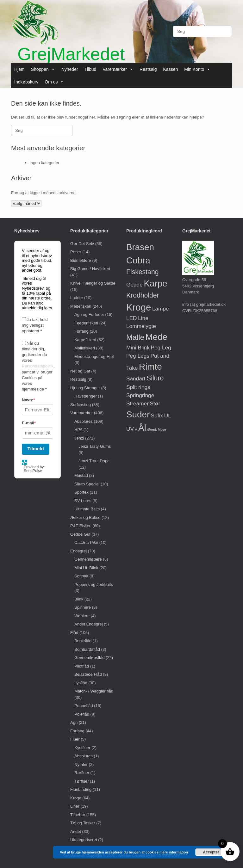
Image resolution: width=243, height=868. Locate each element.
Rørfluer (82, 773)
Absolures (84, 421)
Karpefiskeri (85, 340)
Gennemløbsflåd (89, 658)
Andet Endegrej (89, 624)
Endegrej (78, 551)
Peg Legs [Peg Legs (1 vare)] (138, 356)
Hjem (19, 69)
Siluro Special (87, 484)
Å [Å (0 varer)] (136, 429)
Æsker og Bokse (85, 517)
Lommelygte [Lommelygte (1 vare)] (141, 326)
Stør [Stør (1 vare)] (155, 403)
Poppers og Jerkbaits (94, 585)
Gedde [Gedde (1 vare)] (134, 285)
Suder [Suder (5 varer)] (138, 414)
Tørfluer (82, 781)
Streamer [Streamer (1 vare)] (137, 403)
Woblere (82, 616)
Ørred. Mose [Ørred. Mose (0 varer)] (157, 429)
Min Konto (197, 69)
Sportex (81, 492)
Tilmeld (36, 449)
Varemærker (118, 69)
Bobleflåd (83, 641)
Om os (54, 82)
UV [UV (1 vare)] (130, 429)
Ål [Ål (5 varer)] (142, 428)
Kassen (171, 69)
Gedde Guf (80, 534)
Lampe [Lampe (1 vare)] (161, 309)
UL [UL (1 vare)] (168, 416)
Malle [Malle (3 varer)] (135, 337)
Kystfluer (82, 748)
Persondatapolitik (38, 366)
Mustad (81, 475)
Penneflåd (84, 706)
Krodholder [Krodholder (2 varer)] (143, 295)
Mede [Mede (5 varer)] (157, 337)
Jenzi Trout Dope (94, 461)
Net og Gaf (80, 371)
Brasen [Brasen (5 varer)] (140, 247)
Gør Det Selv (82, 244)
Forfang (81, 331)
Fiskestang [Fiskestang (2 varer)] (142, 272)
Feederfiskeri (86, 323)
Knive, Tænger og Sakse (93, 283)
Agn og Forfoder (89, 314)
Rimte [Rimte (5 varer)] (150, 367)
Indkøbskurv (26, 82)
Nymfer (81, 764)
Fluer (75, 739)
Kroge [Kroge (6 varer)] (139, 307)
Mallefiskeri (85, 348)
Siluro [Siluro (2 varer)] (155, 378)
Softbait (81, 576)
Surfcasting (81, 405)
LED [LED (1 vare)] (132, 318)
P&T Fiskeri (81, 526)
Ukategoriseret (84, 840)
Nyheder (70, 69)
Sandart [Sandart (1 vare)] (136, 379)
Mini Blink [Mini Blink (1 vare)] (138, 348)
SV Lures (83, 501)
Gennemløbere (88, 559)
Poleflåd (82, 714)
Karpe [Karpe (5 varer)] (155, 283)
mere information (174, 852)
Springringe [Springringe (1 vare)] (140, 395)
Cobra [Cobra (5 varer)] (138, 260)
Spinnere (83, 607)
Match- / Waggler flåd (94, 691)
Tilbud (90, 69)
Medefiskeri (81, 306)
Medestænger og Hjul (94, 357)
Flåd (74, 633)
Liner (75, 806)
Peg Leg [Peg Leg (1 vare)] (161, 348)
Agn (74, 722)
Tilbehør (78, 815)
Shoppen (43, 69)
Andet (76, 831)
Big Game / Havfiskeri (90, 269)
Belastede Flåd (88, 674)
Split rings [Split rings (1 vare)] (138, 387)
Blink (79, 599)
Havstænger (86, 396)
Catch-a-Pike (86, 542)
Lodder (77, 298)
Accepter (211, 852)
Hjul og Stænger (85, 388)
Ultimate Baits (87, 509)
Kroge (76, 798)
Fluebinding (81, 789)
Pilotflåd (82, 666)
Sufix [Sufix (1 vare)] (157, 416)
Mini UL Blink (86, 568)
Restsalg (148, 69)
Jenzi (79, 438)
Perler (76, 252)
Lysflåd (81, 683)
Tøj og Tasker (83, 823)
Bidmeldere (81, 260)
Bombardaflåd (87, 649)
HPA (78, 430)
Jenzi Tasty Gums (95, 446)
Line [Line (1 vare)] (143, 318)
